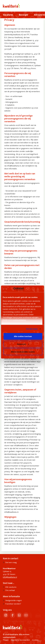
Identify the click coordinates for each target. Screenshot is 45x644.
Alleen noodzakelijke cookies (23, 352)
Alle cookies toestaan (23, 336)
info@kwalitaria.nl (10, 577)
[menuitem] (8, 15)
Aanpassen (23, 344)
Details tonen (32, 329)
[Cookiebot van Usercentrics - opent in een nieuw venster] (13, 289)
